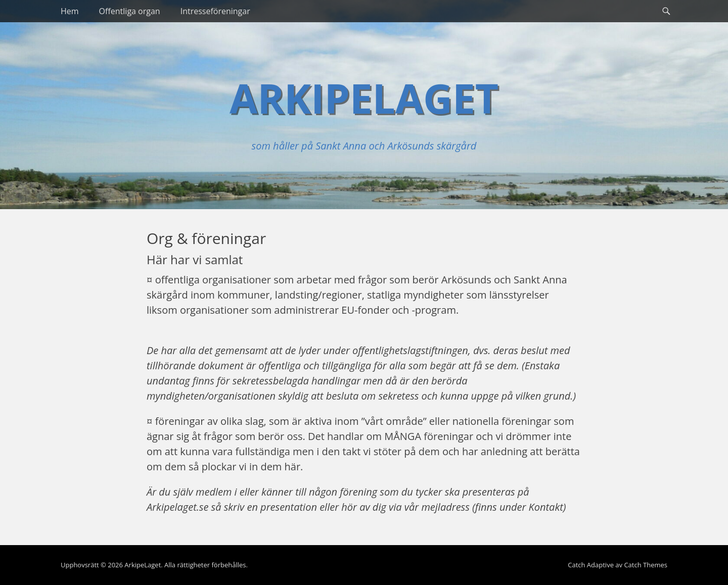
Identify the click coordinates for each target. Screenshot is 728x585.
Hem (70, 11)
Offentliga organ (130, 11)
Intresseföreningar (215, 11)
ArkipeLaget (364, 98)
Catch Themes (646, 565)
